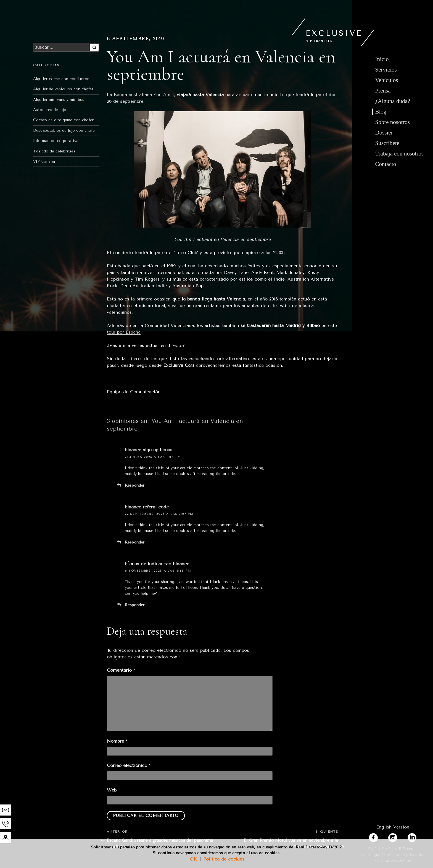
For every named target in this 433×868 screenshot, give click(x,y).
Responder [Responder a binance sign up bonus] (135, 485)
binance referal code (147, 507)
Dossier (384, 133)
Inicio (382, 59)
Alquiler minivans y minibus (59, 100)
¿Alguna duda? (393, 101)
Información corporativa (56, 141)
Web (112, 790)
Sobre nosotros (393, 122)
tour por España (124, 332)
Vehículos (387, 80)
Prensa (383, 91)
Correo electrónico (129, 765)
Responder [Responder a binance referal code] (135, 542)
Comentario (121, 670)
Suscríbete (387, 143)
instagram (399, 836)
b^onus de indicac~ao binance (157, 564)
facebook (379, 836)
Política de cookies (224, 859)
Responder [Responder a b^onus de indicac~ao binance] (135, 605)
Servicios (386, 70)
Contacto (386, 164)
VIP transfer (44, 161)
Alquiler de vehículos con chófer (63, 89)
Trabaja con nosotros (399, 154)
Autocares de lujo (50, 110)
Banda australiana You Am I (144, 95)
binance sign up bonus (149, 450)
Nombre (117, 741)
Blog (381, 112)
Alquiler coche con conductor (61, 79)
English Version (393, 827)
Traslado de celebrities (54, 151)
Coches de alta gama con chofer (63, 120)
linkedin (416, 836)
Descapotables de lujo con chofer (65, 130)
